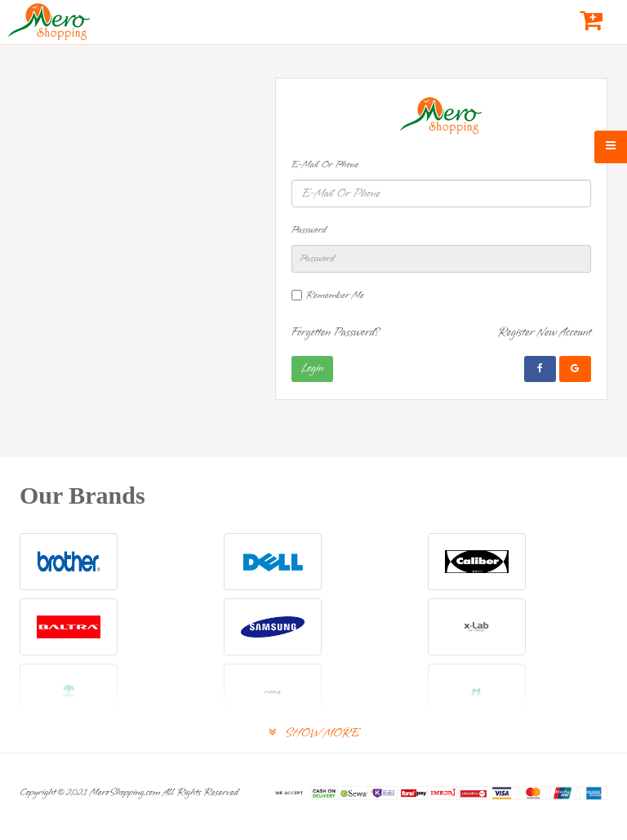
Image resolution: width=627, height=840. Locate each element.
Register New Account (544, 333)
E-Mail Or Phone (325, 165)
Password (309, 230)
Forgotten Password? (336, 333)
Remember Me (335, 296)
